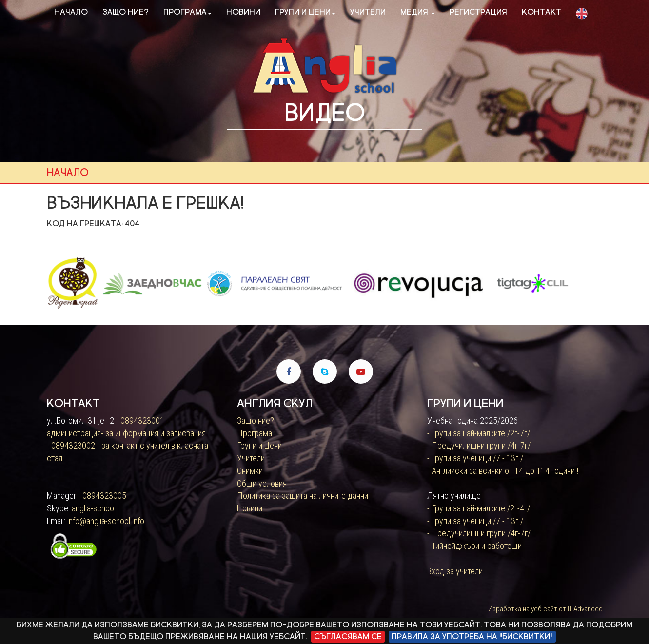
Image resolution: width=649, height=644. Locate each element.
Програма (187, 12)
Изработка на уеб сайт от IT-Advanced (545, 609)
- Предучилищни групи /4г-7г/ (479, 445)
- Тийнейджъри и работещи (474, 546)
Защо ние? (126, 12)
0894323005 (104, 496)
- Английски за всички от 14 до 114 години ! (503, 471)
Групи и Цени (259, 445)
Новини (243, 12)
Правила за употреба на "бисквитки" (472, 636)
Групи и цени (305, 12)
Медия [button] (418, 12)
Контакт (541, 12)
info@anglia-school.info (106, 521)
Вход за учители (455, 571)
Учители (368, 12)
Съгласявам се (348, 636)
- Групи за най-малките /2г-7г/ (479, 433)
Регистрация (478, 12)
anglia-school (94, 508)
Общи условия (262, 483)
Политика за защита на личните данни (303, 496)
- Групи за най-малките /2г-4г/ (479, 508)
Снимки (250, 471)
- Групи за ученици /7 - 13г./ (475, 458)
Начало (71, 12)
